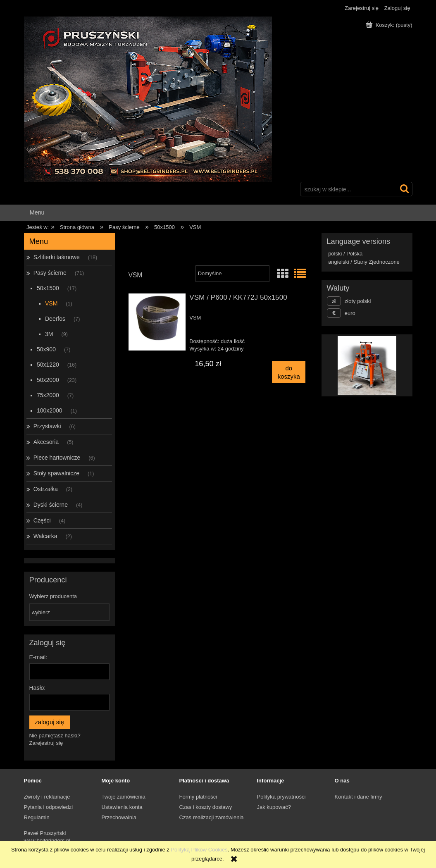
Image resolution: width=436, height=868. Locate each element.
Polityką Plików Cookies (199, 850)
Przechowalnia (119, 817)
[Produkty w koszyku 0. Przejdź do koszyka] (390, 25)
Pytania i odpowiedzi (49, 807)
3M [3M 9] (49, 334)
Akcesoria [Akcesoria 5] (46, 442)
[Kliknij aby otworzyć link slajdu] (352, 365)
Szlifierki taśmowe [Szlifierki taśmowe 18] (57, 257)
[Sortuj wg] (232, 274)
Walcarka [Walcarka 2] (45, 536)
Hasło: (38, 688)
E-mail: (38, 657)
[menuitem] (37, 213)
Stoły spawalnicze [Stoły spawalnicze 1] (56, 473)
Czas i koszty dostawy (206, 807)
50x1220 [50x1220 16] (48, 365)
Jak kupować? (274, 807)
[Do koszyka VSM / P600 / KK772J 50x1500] (289, 372)
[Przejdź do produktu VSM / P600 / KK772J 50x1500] (157, 322)
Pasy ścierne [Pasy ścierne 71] (50, 273)
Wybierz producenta (53, 596)
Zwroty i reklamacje (47, 797)
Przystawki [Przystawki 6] (47, 426)
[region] (367, 365)
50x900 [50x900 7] (46, 349)
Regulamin (37, 817)
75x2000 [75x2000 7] (48, 395)
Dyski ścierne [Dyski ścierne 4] (51, 505)
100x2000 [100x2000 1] (50, 410)
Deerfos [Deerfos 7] (55, 319)
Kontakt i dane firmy (359, 797)
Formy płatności (198, 797)
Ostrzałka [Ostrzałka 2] (46, 489)
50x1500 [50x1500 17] (48, 288)
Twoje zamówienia (124, 797)
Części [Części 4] (42, 520)
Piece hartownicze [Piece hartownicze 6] (57, 458)
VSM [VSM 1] (51, 303)
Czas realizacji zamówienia (212, 817)
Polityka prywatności (281, 797)
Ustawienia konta (122, 807)
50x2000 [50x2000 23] (48, 380)
